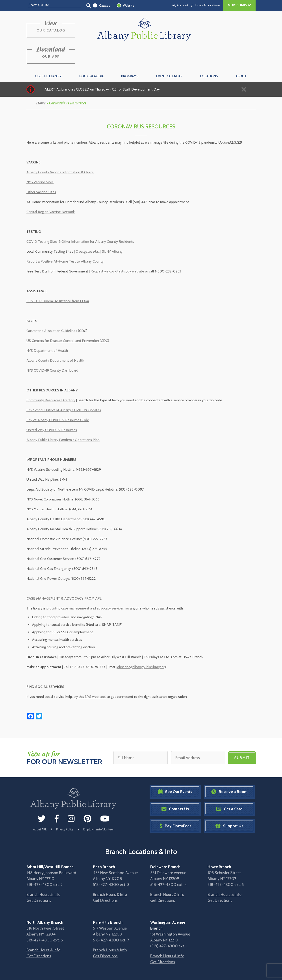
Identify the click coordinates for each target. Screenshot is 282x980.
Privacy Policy (65, 808)
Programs (130, 55)
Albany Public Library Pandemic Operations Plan (63, 419)
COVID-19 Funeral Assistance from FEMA (58, 280)
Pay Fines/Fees (175, 805)
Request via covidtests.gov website (117, 250)
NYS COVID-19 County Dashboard (52, 349)
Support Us (229, 805)
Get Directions (39, 880)
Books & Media (91, 55)
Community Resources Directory (51, 379)
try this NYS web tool (90, 676)
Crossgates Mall (88, 231)
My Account (180, 5)
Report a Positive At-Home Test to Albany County (65, 240)
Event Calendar (169, 55)
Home (41, 82)
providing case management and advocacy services (85, 587)
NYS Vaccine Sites (40, 161)
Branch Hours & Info (43, 874)
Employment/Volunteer (98, 808)
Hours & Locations (208, 5)
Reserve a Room (229, 771)
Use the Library (48, 55)
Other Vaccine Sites (41, 171)
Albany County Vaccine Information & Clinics (60, 151)
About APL (40, 808)
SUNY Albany (112, 231)
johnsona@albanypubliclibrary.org (141, 646)
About (241, 55)
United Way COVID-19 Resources (52, 409)
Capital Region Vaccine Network (51, 191)
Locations (209, 55)
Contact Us (175, 788)
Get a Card (229, 788)
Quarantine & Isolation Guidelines (52, 310)
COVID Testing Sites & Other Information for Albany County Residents (80, 221)
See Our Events (175, 771)
